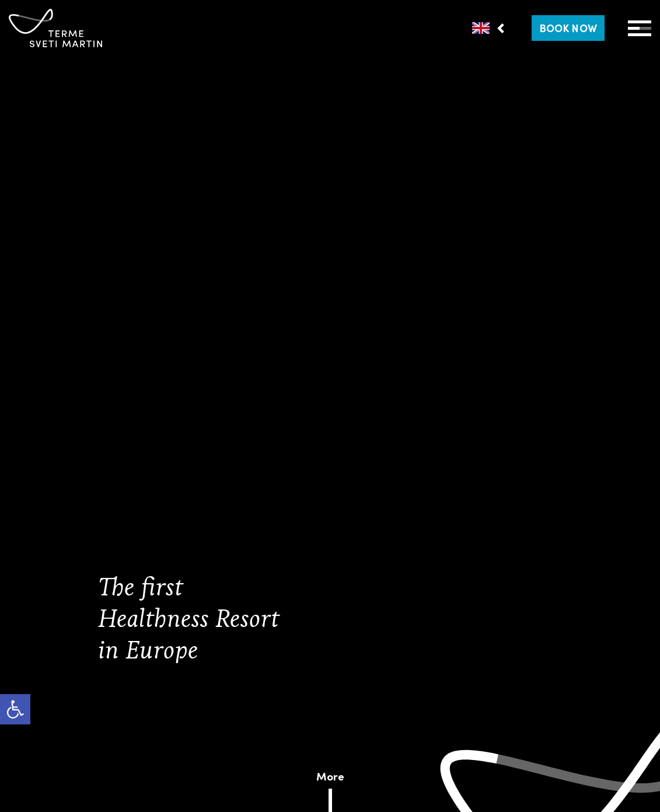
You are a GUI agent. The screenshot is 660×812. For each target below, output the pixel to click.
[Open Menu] (640, 28)
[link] (15, 709)
